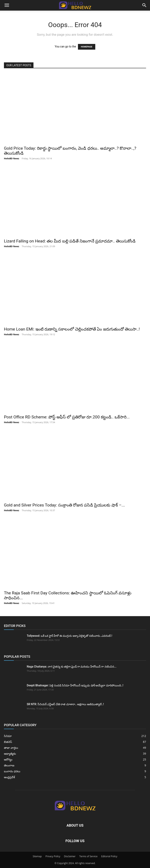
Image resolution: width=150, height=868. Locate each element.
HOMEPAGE (87, 47)
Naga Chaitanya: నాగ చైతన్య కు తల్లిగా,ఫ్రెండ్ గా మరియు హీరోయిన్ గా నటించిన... (72, 667)
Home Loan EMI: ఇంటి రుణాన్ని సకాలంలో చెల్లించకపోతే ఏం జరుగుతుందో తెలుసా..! (72, 329)
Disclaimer (70, 856)
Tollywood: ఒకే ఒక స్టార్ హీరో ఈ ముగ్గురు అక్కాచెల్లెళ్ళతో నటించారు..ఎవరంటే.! (69, 636)
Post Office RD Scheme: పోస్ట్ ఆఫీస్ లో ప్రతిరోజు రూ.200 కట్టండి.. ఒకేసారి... (67, 417)
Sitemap (37, 856)
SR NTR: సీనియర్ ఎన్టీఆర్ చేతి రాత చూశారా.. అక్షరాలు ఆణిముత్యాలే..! (65, 704)
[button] (7, 5)
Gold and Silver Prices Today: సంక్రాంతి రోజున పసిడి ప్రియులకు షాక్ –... (64, 505)
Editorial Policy (109, 856)
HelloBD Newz (12, 158)
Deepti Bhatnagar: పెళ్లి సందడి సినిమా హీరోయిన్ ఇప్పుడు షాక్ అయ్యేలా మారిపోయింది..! (75, 685)
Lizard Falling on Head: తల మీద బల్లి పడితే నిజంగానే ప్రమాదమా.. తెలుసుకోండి (70, 241)
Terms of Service (88, 856)
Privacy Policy (53, 856)
